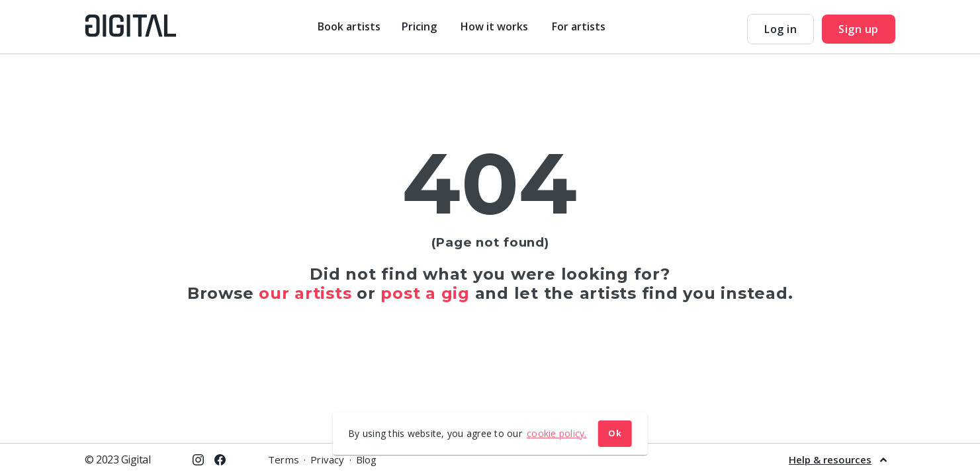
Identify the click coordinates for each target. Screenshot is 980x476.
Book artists (349, 26)
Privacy (327, 459)
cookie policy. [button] (557, 433)
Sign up (859, 29)
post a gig (425, 293)
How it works (496, 26)
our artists (305, 293)
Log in (780, 29)
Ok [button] (615, 433)
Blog (367, 459)
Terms (284, 459)
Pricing (421, 26)
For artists (579, 26)
